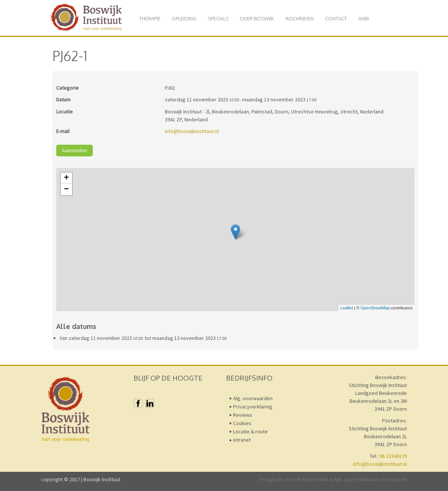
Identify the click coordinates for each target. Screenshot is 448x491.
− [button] (67, 190)
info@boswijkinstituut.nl (192, 131)
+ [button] (67, 178)
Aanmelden (74, 150)
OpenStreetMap (375, 308)
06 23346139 (393, 456)
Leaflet (347, 308)
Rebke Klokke (313, 479)
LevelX (400, 479)
